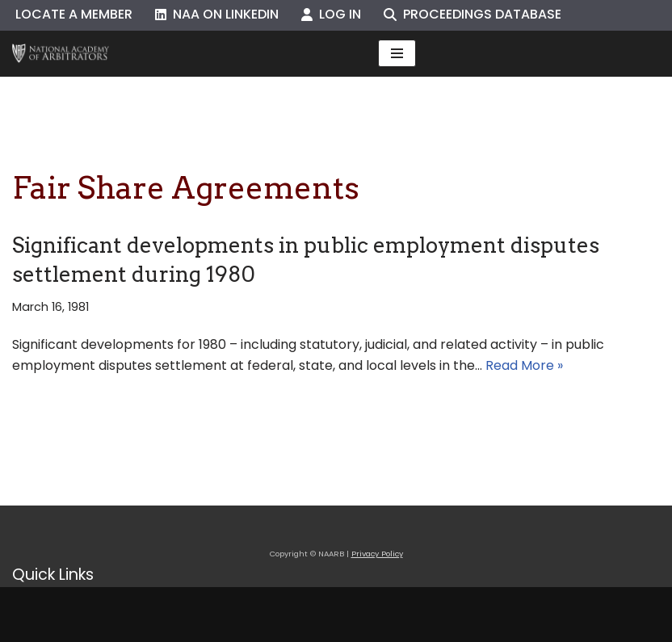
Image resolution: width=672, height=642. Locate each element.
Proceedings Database (472, 14)
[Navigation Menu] (397, 53)
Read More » (524, 365)
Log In (331, 14)
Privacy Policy (377, 554)
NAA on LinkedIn (217, 14)
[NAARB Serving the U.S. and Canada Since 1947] (61, 54)
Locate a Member (74, 14)
